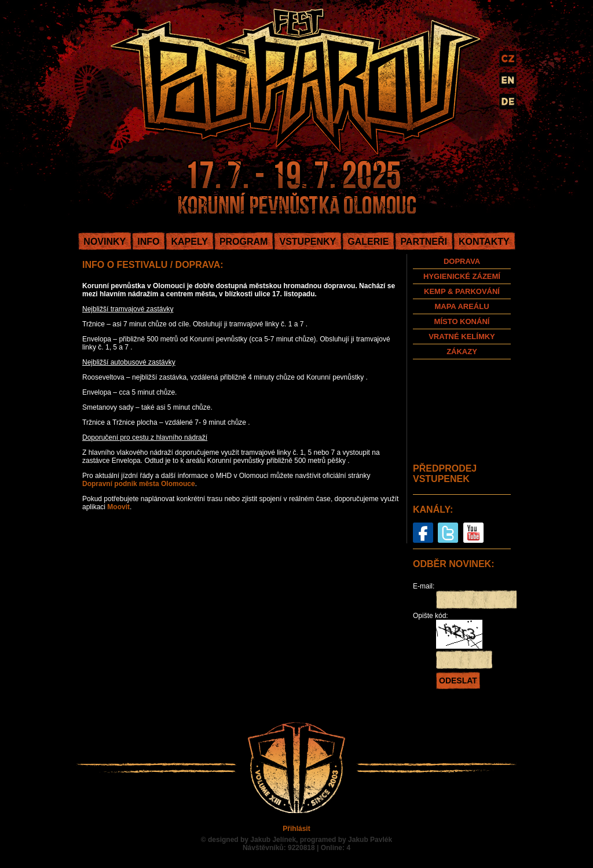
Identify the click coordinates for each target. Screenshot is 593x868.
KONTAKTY (484, 242)
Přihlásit (296, 829)
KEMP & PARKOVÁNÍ (462, 291)
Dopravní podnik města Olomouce (139, 484)
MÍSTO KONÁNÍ (462, 321)
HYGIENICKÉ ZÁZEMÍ (462, 276)
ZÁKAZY (462, 352)
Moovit (118, 507)
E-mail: (424, 586)
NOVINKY (105, 242)
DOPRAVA (462, 261)
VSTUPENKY (308, 242)
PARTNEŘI (424, 242)
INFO (148, 242)
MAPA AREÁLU (462, 306)
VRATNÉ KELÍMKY (462, 336)
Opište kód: (431, 616)
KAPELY (189, 242)
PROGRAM (244, 242)
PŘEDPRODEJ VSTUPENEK (445, 474)
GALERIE (368, 242)
